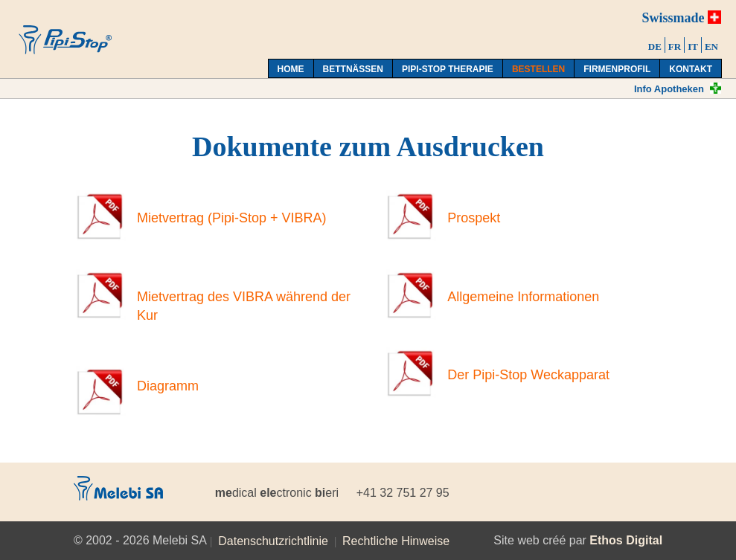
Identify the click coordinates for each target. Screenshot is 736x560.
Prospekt (474, 218)
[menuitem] (655, 45)
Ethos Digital (626, 540)
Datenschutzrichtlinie (273, 541)
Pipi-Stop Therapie (448, 69)
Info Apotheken (669, 89)
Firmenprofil (617, 69)
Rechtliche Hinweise (396, 541)
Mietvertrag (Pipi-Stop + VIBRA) (232, 218)
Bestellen (538, 69)
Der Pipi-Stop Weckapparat (528, 375)
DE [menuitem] (655, 46)
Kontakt (691, 69)
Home (291, 69)
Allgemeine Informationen (523, 297)
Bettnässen (353, 69)
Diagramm (168, 386)
